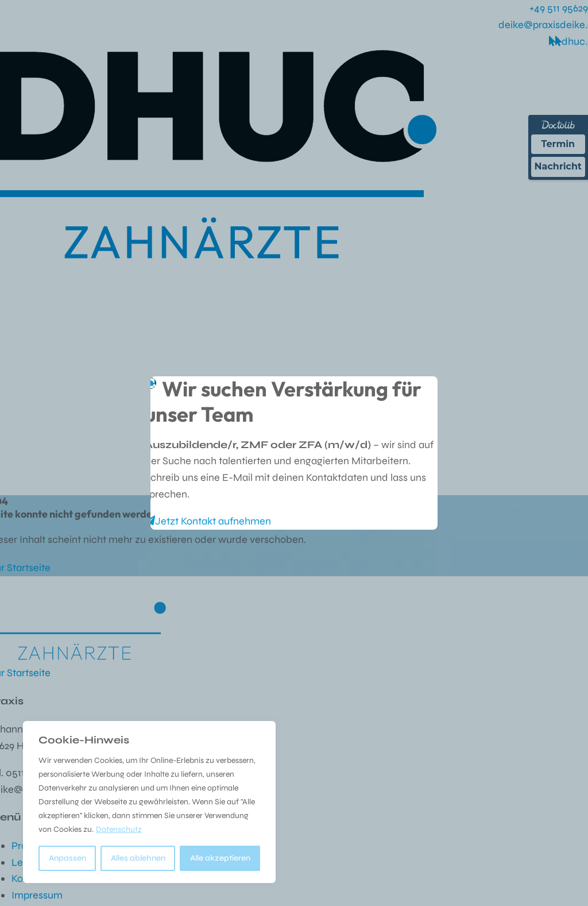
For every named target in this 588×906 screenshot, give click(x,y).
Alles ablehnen (138, 858)
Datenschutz (119, 829)
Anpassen (67, 858)
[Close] (423, 388)
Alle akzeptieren (220, 858)
